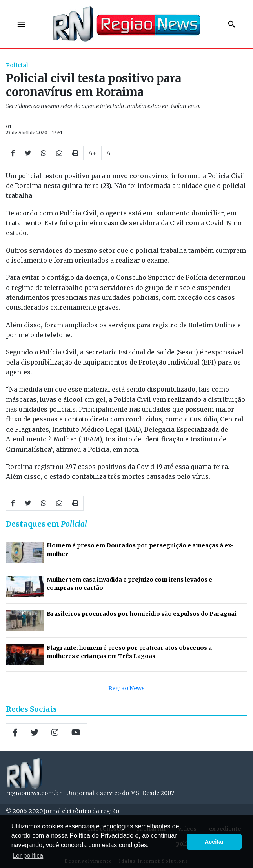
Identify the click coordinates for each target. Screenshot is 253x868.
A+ (92, 153)
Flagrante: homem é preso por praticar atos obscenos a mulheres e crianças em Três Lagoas (129, 652)
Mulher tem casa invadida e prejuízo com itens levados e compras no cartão (129, 584)
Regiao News (126, 688)
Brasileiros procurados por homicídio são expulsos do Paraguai (142, 614)
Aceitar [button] (214, 842)
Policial (17, 65)
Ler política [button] (28, 856)
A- (110, 153)
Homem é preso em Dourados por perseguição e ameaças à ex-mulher (140, 550)
